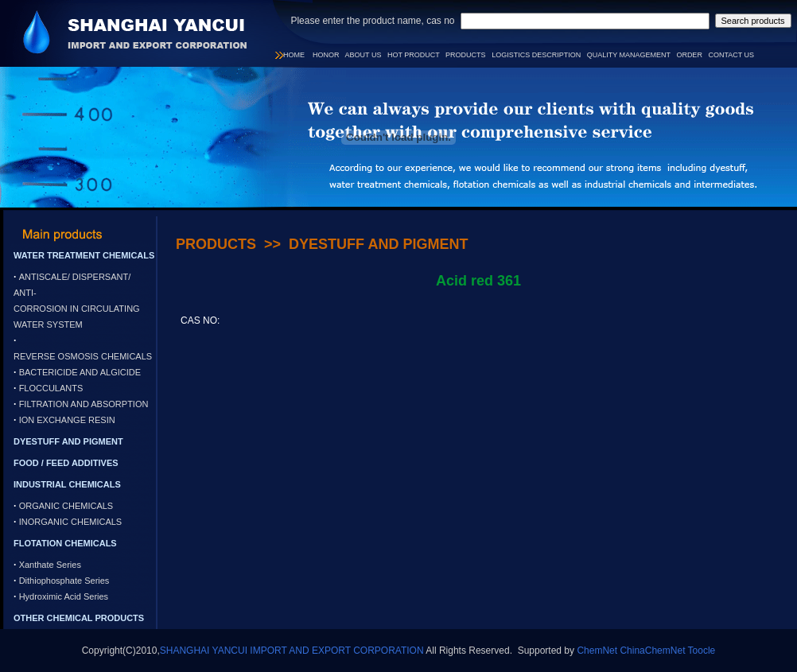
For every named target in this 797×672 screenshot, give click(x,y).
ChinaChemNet (652, 651)
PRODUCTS (466, 55)
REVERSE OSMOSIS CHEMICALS (83, 356)
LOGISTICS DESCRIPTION (536, 55)
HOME (294, 55)
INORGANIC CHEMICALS (71, 522)
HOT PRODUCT (414, 55)
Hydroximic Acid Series (64, 596)
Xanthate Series (50, 565)
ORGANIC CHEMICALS (66, 506)
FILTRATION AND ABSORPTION (84, 404)
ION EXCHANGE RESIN (67, 420)
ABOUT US (364, 55)
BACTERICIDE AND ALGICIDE (80, 372)
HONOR (326, 55)
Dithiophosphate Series (64, 581)
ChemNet (597, 651)
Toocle (702, 651)
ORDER (689, 55)
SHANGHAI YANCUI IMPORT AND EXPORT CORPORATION (292, 651)
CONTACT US (731, 55)
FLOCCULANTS (51, 388)
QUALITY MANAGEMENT (629, 55)
